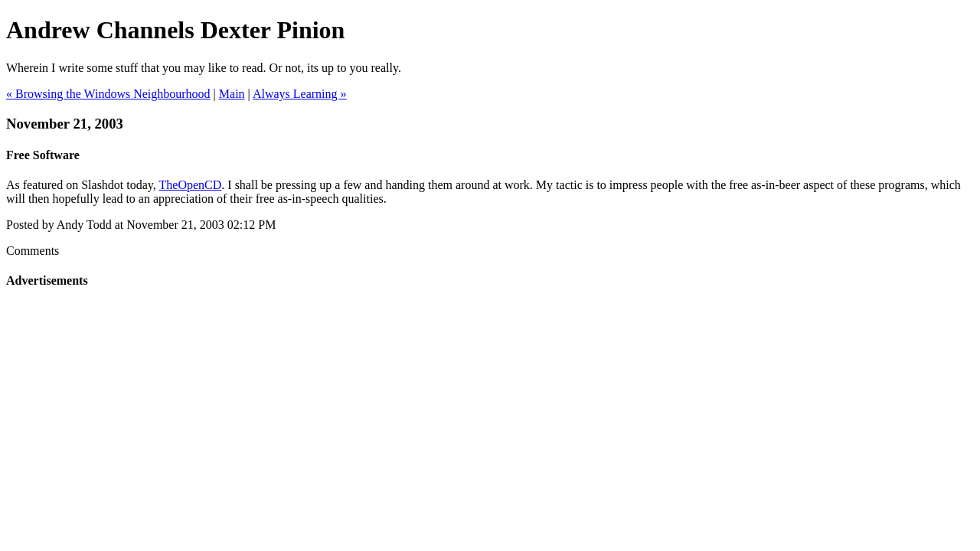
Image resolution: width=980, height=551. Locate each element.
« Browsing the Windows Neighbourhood (108, 94)
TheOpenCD (191, 185)
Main (232, 94)
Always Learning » (300, 94)
